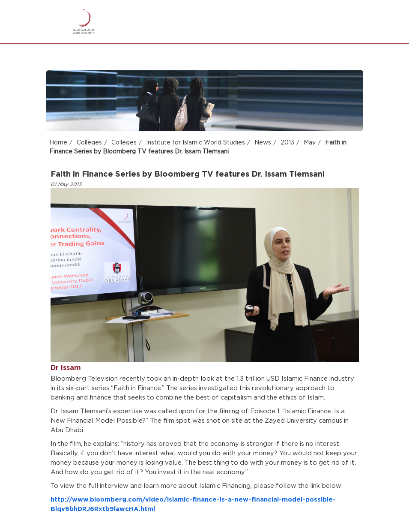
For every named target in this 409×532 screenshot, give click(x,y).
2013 (287, 143)
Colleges (89, 143)
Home (58, 143)
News (263, 143)
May (310, 143)
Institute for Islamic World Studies (196, 143)
